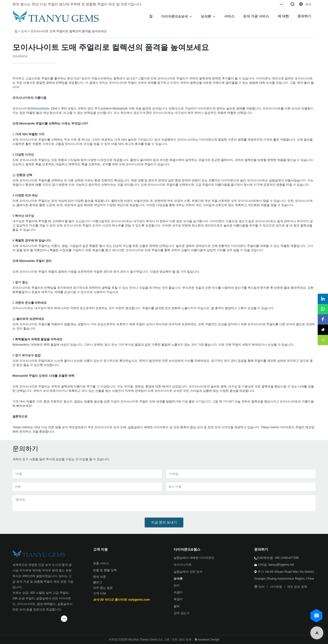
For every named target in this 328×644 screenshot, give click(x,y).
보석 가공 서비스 (256, 16)
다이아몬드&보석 (175, 16)
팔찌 (177, 606)
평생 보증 (100, 577)
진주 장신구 (182, 613)
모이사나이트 (183, 565)
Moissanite (39, 108)
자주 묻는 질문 (103, 588)
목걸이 (178, 599)
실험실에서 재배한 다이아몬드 (194, 558)
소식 (24, 31)
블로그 (98, 582)
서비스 (229, 16)
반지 (177, 585)
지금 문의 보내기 (164, 522)
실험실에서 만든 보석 (188, 572)
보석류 (206, 16)
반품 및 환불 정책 (105, 570)
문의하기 (304, 16)
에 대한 (283, 16)
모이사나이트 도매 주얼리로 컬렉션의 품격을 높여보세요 (69, 31)
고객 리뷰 (100, 593)
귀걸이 (178, 592)
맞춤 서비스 (101, 563)
